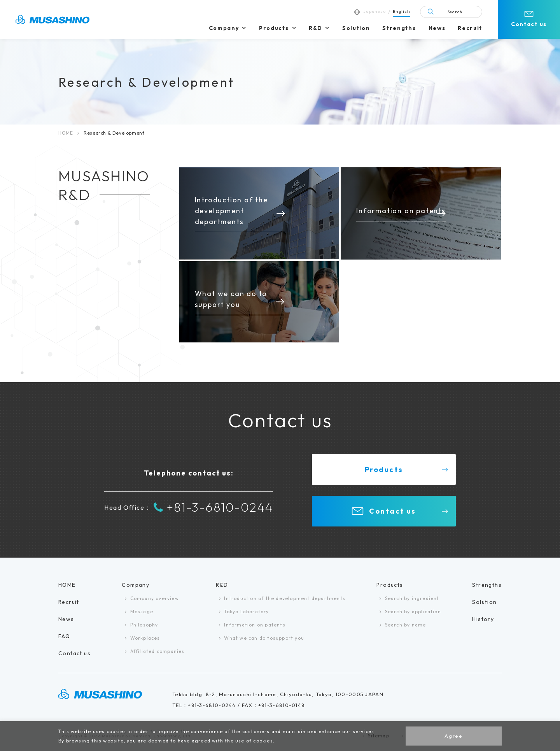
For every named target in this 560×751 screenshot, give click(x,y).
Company (224, 28)
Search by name (406, 625)
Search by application (413, 612)
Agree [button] (454, 736)
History (483, 619)
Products (274, 28)
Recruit (470, 28)
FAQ (64, 636)
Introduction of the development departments (285, 598)
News (437, 28)
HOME (66, 133)
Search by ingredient (412, 598)
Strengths (399, 28)
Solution (356, 28)
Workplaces (145, 638)
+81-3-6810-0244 (213, 507)
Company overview (155, 598)
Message (142, 612)
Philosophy (144, 625)
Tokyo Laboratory (246, 612)
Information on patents (255, 625)
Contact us (529, 24)
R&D (315, 28)
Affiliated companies (157, 651)
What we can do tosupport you (264, 638)
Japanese (374, 11)
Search (455, 12)
